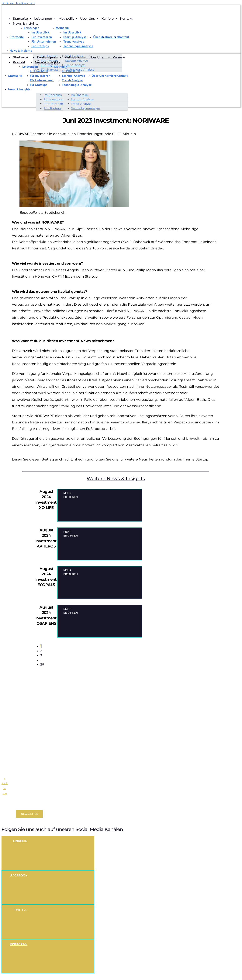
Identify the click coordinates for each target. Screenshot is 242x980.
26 (43, 665)
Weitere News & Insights (116, 479)
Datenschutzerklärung (43, 806)
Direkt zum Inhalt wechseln (18, 3)
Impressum (22, 806)
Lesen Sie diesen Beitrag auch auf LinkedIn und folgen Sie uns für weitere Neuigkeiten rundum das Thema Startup (110, 460)
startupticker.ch (52, 213)
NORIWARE (58, 229)
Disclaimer (8, 806)
